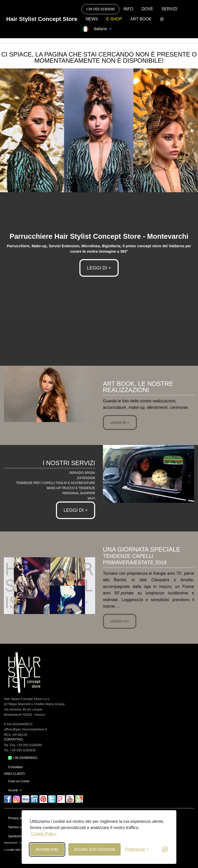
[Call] (100, 9)
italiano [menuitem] (100, 29)
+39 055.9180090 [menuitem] (100, 9)
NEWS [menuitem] (92, 19)
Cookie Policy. (44, 834)
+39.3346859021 (23, 758)
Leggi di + (120, 423)
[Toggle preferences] (137, 849)
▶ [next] (194, 130)
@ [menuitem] (162, 19)
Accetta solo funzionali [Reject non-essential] (94, 849)
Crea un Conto (19, 781)
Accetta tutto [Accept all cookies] (47, 849)
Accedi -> (15, 790)
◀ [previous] (8, 130)
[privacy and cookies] (165, 849)
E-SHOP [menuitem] (114, 19)
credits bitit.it (14, 850)
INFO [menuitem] (128, 9)
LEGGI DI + (99, 268)
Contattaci (15, 767)
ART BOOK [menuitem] (141, 19)
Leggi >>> (120, 621)
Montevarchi (11, 843)
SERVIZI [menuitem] (169, 9)
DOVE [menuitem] (147, 9)
